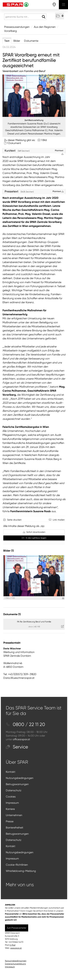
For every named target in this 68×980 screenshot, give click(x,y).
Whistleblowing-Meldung (21, 871)
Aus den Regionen (45, 27)
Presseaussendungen (17, 27)
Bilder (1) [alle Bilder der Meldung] (9, 551)
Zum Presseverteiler (17, 928)
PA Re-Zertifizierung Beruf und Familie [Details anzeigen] (34, 622)
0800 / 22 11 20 (25, 724)
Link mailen (59, 520)
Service (17, 747)
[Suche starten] (44, 17)
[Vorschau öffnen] (34, 96)
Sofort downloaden (34, 532)
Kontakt (11, 772)
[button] (60, 16)
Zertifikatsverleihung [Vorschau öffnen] (34, 120)
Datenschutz (14, 790)
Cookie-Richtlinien (17, 865)
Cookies (11, 797)
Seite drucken (14, 520)
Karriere (10, 809)
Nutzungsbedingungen (20, 778)
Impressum (12, 803)
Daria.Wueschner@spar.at (19, 678)
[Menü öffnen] (63, 5)
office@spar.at (21, 739)
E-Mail (12, 945)
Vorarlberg (10, 31)
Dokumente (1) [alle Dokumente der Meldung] (12, 614)
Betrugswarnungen (17, 784)
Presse (10, 821)
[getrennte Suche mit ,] (25, 17)
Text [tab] (7, 41)
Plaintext (58, 191)
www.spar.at (16, 948)
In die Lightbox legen (34, 538)
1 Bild (44, 140)
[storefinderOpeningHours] (54, 5)
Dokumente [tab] (31, 41)
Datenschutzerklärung (15, 964)
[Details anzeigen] (63, 598)
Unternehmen (14, 815)
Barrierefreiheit (15, 828)
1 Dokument (14, 143)
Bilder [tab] (17, 41)
